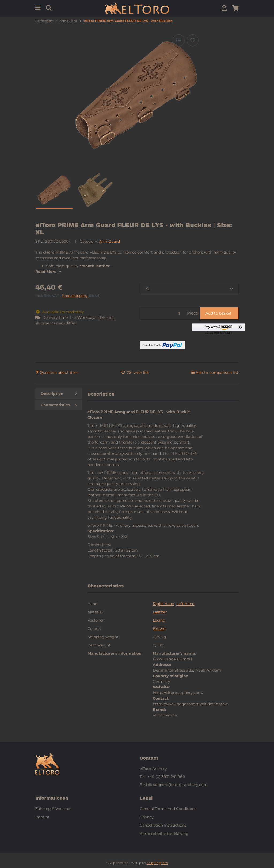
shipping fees (157, 863)
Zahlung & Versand (53, 809)
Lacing (159, 620)
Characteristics (59, 405)
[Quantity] (163, 313)
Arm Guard (109, 241)
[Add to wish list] (193, 40)
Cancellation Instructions (163, 825)
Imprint (42, 817)
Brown (159, 629)
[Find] (49, 8)
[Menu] (38, 8)
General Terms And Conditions (168, 809)
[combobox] (189, 289)
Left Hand (185, 604)
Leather (160, 612)
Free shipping (75, 296)
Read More (48, 272)
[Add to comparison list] (179, 40)
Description (59, 394)
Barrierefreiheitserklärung (164, 834)
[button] (224, 8)
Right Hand (163, 604)
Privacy (147, 817)
